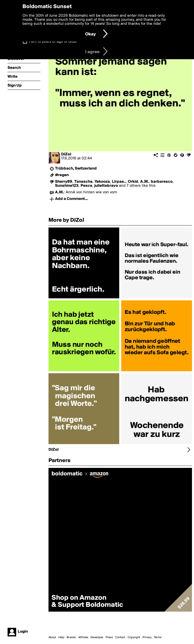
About (52, 637)
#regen (62, 175)
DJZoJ (66, 154)
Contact (120, 637)
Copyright (134, 637)
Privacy (147, 637)
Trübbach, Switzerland (76, 169)
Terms (158, 637)
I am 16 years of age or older (53, 41)
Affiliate (83, 637)
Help (61, 637)
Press (109, 637)
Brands (71, 637)
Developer (97, 637)
